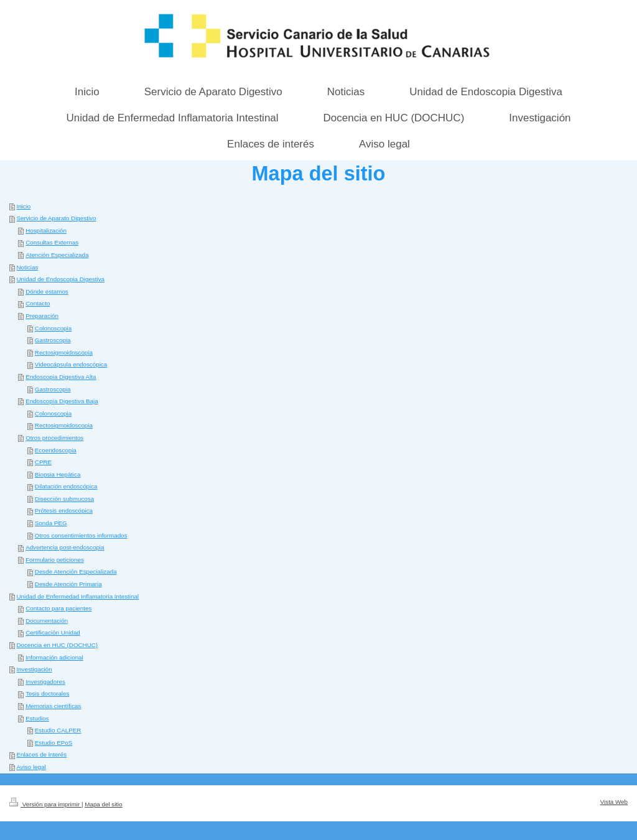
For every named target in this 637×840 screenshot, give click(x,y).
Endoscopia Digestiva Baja (62, 401)
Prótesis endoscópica (64, 511)
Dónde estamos (47, 292)
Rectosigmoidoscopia (64, 352)
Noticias (27, 267)
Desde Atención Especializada (76, 572)
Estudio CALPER (58, 730)
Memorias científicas (53, 706)
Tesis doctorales (47, 693)
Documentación (47, 621)
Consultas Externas (52, 242)
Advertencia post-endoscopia (65, 547)
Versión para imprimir (45, 804)
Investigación (34, 669)
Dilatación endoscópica (66, 486)
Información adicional (54, 657)
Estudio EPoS (53, 743)
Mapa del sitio (103, 804)
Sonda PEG (51, 523)
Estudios (37, 718)
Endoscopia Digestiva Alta (61, 377)
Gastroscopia (53, 340)
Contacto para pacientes (58, 608)
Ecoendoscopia (56, 450)
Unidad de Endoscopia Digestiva (60, 279)
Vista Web (614, 802)
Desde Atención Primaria (68, 584)
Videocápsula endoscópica (71, 364)
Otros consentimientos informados (81, 535)
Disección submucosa (64, 499)
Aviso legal (31, 767)
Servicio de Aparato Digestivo (56, 218)
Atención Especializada (57, 255)
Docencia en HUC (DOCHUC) (57, 645)
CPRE (43, 462)
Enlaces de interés (41, 754)
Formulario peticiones (55, 560)
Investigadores (45, 682)
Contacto (38, 303)
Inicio (23, 206)
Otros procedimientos (54, 438)
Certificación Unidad (53, 632)
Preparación (42, 316)
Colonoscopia (53, 328)
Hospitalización (46, 231)
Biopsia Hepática (58, 474)
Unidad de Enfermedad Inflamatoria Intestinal (77, 596)
